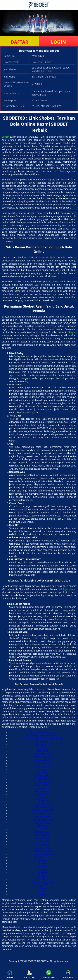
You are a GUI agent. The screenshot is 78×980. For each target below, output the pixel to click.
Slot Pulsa (43, 895)
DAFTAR (19, 42)
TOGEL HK (43, 801)
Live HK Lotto (43, 879)
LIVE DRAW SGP (43, 804)
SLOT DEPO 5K (43, 845)
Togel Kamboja (43, 857)
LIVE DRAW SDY (43, 767)
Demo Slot (43, 751)
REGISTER (29, 975)
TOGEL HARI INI (43, 782)
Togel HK (43, 876)
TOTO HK (43, 779)
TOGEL (43, 770)
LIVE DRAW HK (43, 776)
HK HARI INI (43, 754)
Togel (43, 888)
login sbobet (70, 589)
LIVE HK (43, 829)
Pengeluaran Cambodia (43, 854)
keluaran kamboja (43, 851)
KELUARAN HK (43, 788)
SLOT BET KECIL (43, 823)
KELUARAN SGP (43, 745)
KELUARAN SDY (43, 742)
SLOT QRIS (43, 773)
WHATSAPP (49, 975)
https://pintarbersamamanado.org (43, 735)
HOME (10, 975)
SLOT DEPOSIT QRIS (43, 820)
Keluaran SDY (43, 892)
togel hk (43, 860)
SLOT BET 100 (43, 838)
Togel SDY (43, 885)
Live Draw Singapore (43, 882)
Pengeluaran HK (43, 763)
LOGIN (59, 42)
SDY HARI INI (43, 835)
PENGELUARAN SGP (43, 810)
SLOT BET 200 (43, 842)
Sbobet (6, 137)
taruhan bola (47, 257)
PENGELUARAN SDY (43, 757)
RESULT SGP (43, 826)
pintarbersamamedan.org (43, 732)
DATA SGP (43, 748)
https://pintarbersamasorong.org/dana (43, 738)
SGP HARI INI (43, 760)
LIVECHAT (68, 975)
